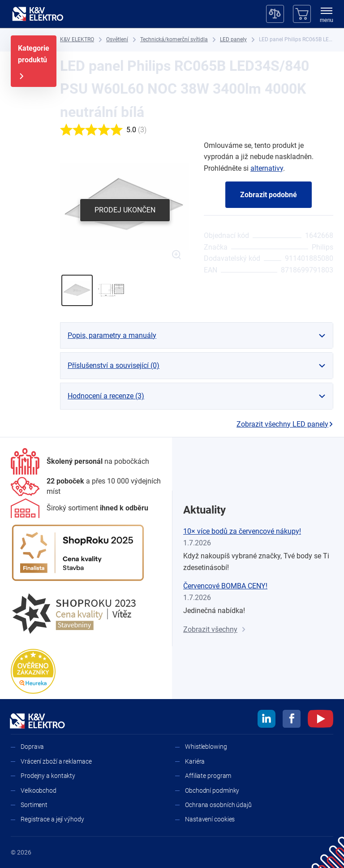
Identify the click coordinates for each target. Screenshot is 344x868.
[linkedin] (267, 720)
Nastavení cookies (210, 819)
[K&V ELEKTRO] (38, 14)
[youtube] (320, 720)
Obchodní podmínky (212, 790)
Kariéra (195, 761)
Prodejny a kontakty (48, 776)
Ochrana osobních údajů (218, 805)
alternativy (267, 168)
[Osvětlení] (117, 40)
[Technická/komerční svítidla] (174, 40)
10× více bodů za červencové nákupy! (242, 531)
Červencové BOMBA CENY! (225, 586)
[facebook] (292, 720)
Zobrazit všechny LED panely (285, 424)
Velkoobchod (39, 790)
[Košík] (302, 14)
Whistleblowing (206, 747)
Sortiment (34, 805)
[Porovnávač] (275, 14)
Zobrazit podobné (269, 195)
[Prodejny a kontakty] (86, 486)
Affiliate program (208, 776)
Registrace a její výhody (52, 819)
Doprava (32, 747)
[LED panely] (233, 40)
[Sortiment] (80, 508)
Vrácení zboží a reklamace (56, 761)
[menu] (327, 16)
